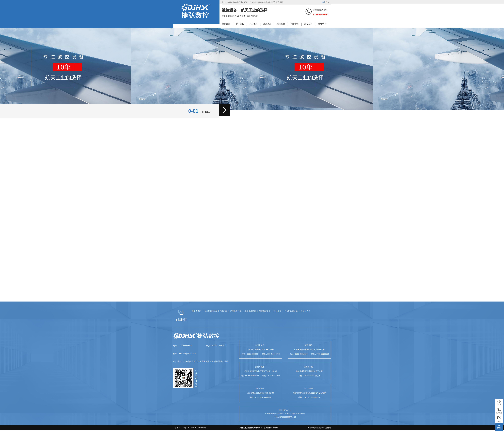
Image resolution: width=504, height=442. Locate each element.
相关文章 (295, 24)
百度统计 (274, 428)
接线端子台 (305, 311)
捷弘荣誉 (281, 24)
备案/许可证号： (190, 428)
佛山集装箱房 (250, 311)
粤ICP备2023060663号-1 (198, 428)
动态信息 (267, 24)
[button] (225, 110)
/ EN (326, 2)
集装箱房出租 (265, 311)
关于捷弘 (240, 24)
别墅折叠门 (196, 311)
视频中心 (322, 24)
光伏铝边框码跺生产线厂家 (216, 311)
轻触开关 (277, 311)
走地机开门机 (236, 311)
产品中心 (254, 24)
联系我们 (308, 24)
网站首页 (226, 24)
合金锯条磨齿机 (291, 311)
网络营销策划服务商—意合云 (319, 428)
